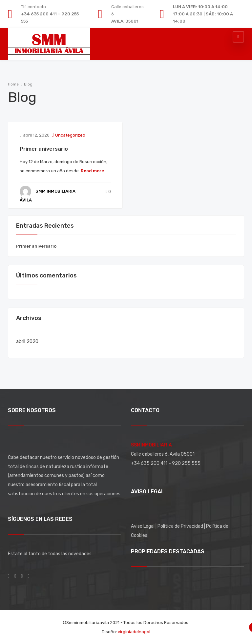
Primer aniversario (44, 149)
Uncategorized (70, 135)
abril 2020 (27, 341)
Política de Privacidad (181, 526)
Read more (92, 171)
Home (13, 84)
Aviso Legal (143, 526)
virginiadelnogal (134, 632)
